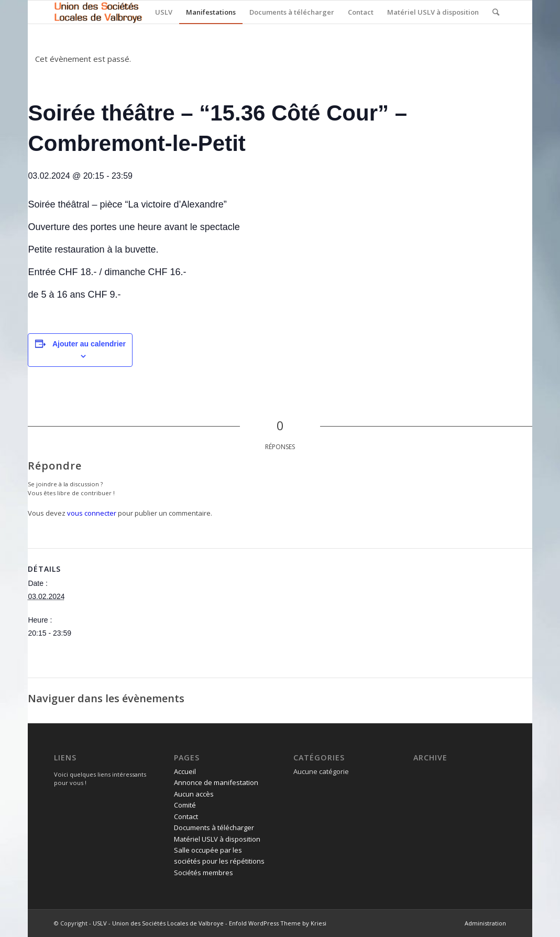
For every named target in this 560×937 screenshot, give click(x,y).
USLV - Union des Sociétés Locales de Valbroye (158, 923)
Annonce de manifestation (216, 782)
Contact (186, 816)
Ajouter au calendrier (89, 344)
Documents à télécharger (214, 827)
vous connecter (92, 513)
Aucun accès (194, 794)
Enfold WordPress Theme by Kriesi (278, 923)
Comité (185, 805)
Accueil (185, 771)
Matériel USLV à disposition (217, 839)
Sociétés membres (204, 873)
